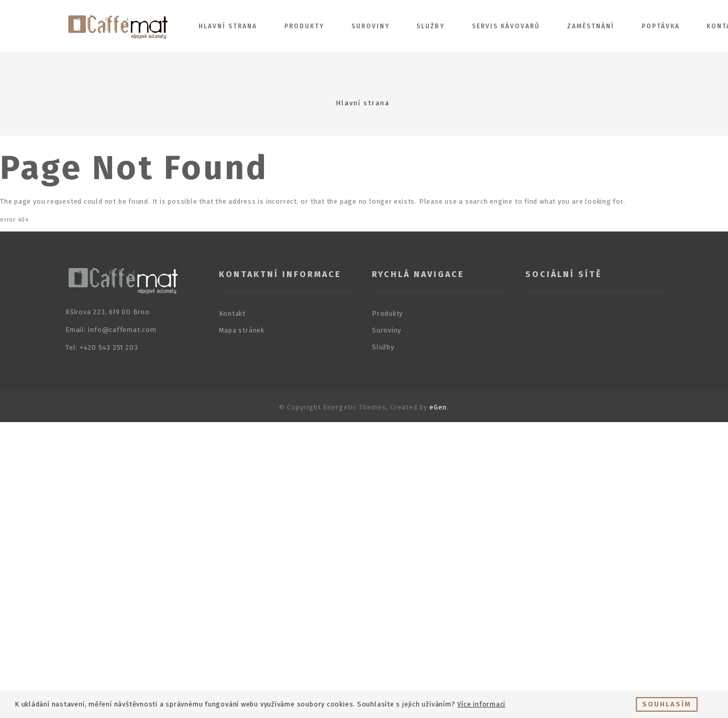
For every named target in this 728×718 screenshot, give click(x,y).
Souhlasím (667, 704)
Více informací (481, 704)
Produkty (304, 26)
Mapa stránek (242, 330)
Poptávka (661, 26)
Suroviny (371, 26)
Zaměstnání (591, 26)
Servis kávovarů (506, 26)
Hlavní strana (228, 26)
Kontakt (232, 313)
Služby (431, 26)
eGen (438, 407)
